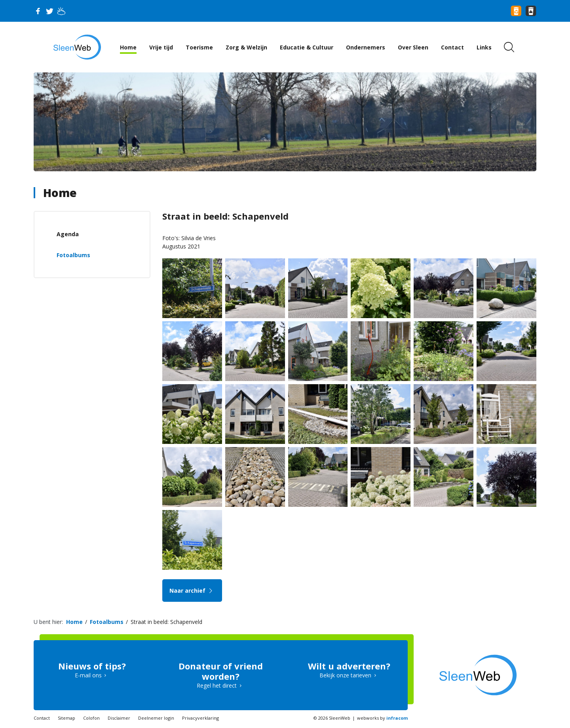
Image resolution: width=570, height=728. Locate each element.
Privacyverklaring (200, 718)
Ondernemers (366, 47)
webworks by (382, 718)
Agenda (68, 234)
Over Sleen (413, 47)
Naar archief (192, 591)
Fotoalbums (73, 255)
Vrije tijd (161, 47)
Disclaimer (119, 718)
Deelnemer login (156, 718)
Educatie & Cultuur (307, 47)
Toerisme (199, 47)
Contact (452, 47)
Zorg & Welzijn (246, 47)
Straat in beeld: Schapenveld (166, 622)
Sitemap (66, 718)
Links (484, 47)
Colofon (91, 718)
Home (128, 47)
